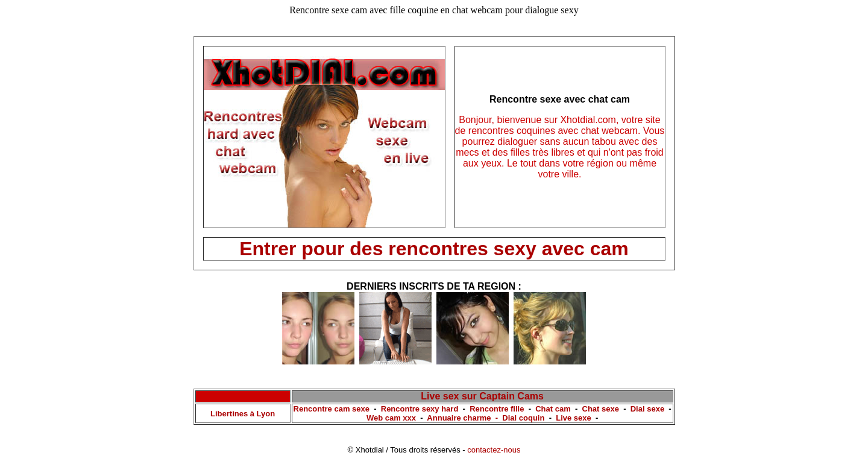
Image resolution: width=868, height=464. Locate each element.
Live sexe (574, 418)
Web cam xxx (391, 418)
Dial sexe (647, 409)
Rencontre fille (497, 409)
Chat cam (553, 409)
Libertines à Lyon (243, 414)
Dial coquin (523, 418)
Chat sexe (601, 409)
